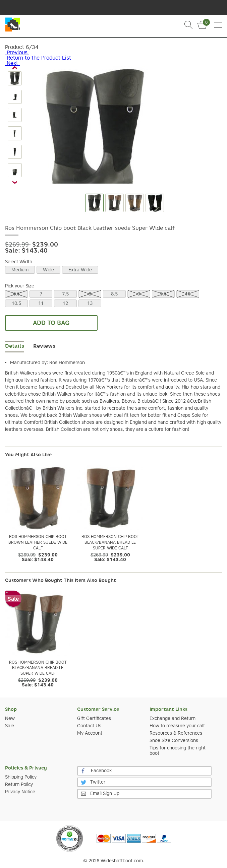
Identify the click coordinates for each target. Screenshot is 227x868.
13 (90, 304)
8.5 (114, 294)
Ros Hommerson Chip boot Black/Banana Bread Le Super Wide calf (110, 543)
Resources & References (176, 733)
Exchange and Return (173, 719)
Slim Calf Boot (13, 26)
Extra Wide (80, 270)
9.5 (163, 294)
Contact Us (89, 726)
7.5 (65, 294)
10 (188, 294)
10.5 (16, 304)
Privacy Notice (20, 792)
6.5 (16, 294)
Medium (20, 270)
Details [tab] (15, 346)
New (10, 719)
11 (41, 304)
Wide (48, 270)
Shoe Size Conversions (174, 741)
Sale (10, 726)
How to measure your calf (177, 726)
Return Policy (19, 785)
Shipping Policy (21, 777)
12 (65, 304)
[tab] (44, 347)
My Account (90, 733)
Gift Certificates (94, 719)
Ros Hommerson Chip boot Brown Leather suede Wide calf (38, 543)
